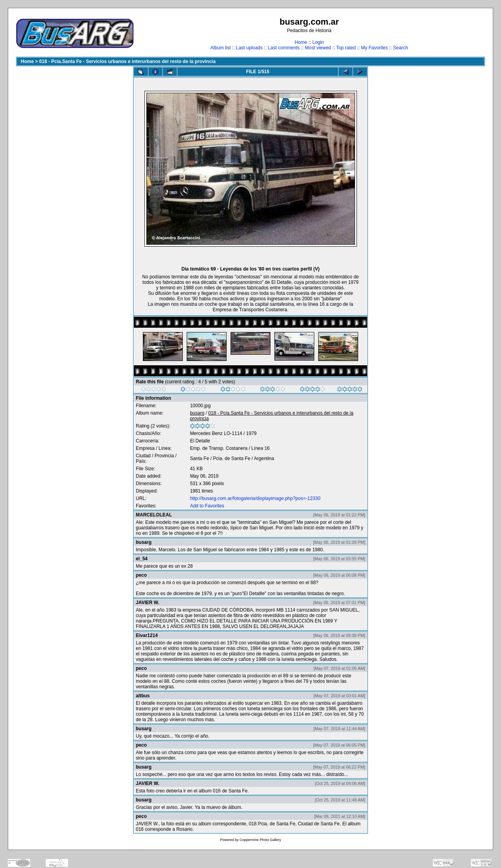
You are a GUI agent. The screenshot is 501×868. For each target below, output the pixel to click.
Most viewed (318, 48)
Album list (221, 48)
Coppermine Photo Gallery (260, 840)
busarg (197, 413)
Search (400, 48)
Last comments (284, 48)
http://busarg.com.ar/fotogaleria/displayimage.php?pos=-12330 (255, 498)
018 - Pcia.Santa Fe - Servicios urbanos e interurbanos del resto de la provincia (127, 61)
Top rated (346, 48)
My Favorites (374, 48)
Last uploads (249, 48)
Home (301, 42)
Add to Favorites (207, 506)
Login (318, 42)
